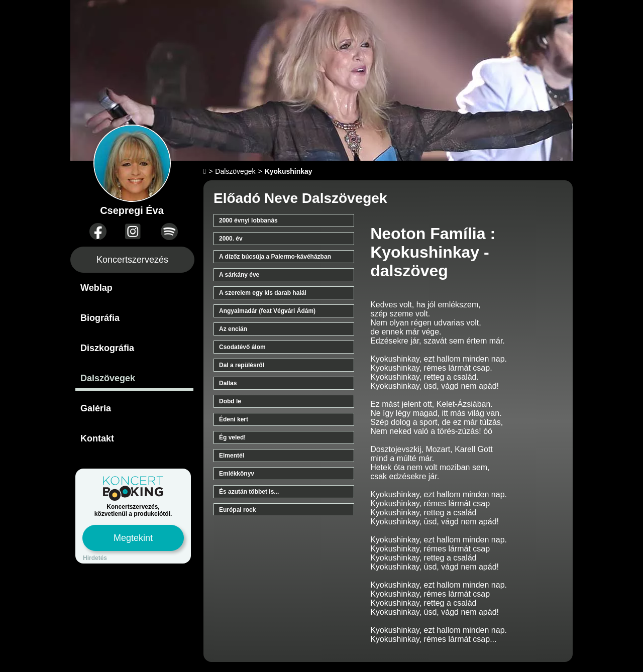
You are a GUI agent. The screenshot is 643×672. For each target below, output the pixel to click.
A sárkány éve (239, 275)
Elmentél (232, 456)
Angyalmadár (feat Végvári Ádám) (267, 311)
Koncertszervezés (132, 260)
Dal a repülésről (242, 365)
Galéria (96, 408)
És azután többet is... (249, 492)
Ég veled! (232, 437)
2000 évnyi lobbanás (248, 220)
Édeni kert (234, 419)
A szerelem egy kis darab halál (263, 293)
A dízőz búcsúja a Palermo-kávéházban (275, 257)
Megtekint (133, 538)
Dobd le (230, 401)
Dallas (228, 383)
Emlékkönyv (237, 474)
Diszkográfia (107, 348)
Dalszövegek (108, 378)
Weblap (96, 288)
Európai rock (237, 510)
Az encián (233, 329)
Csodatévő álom (242, 347)
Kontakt (97, 438)
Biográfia (100, 318)
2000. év (231, 239)
